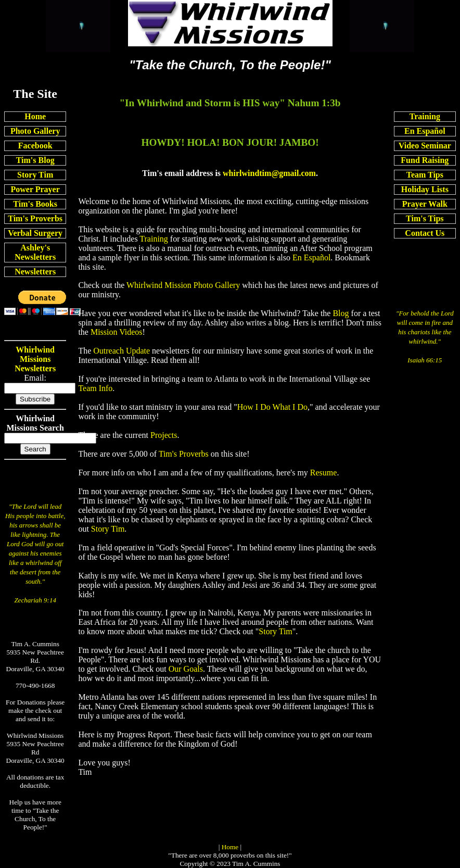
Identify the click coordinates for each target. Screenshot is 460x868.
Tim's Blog (35, 160)
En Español (425, 131)
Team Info (95, 388)
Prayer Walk (425, 204)
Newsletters (35, 272)
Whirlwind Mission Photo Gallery (183, 285)
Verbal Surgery (35, 233)
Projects (164, 435)
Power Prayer (35, 189)
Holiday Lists (425, 189)
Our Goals (186, 669)
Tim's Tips (425, 218)
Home (35, 116)
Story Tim (35, 175)
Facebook (35, 146)
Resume (324, 473)
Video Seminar (425, 146)
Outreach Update (122, 351)
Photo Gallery (35, 131)
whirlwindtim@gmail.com (269, 173)
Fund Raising (425, 160)
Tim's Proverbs (35, 218)
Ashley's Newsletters (35, 252)
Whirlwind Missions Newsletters (35, 359)
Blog (341, 313)
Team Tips (425, 175)
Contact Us (425, 233)
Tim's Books (35, 204)
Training (425, 116)
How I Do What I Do (272, 407)
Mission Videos (117, 332)
